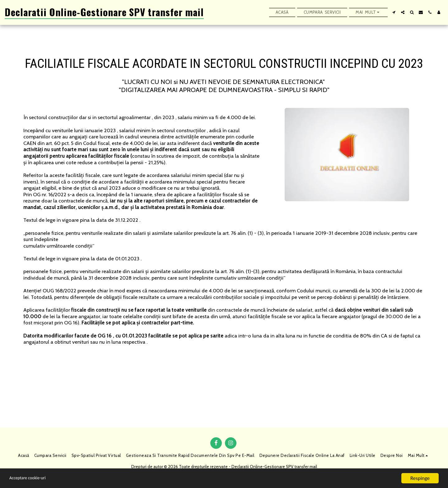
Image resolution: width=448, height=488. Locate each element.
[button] (394, 12)
